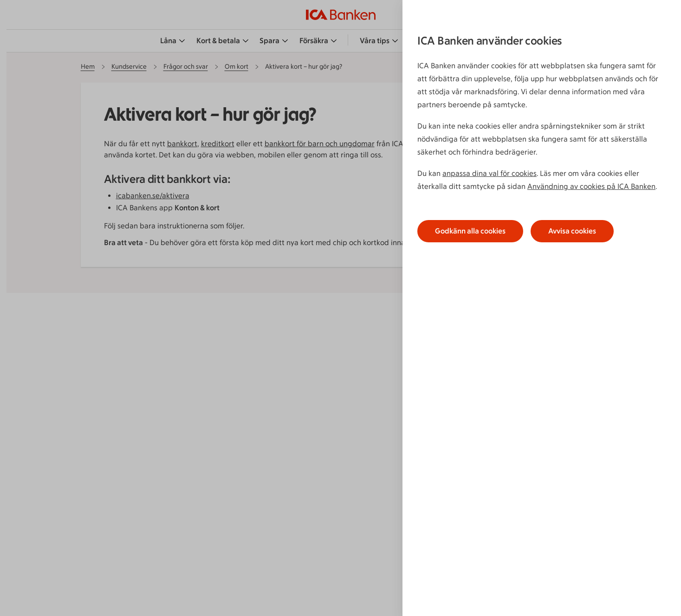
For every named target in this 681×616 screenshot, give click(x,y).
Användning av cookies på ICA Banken (591, 186)
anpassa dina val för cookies (490, 173)
